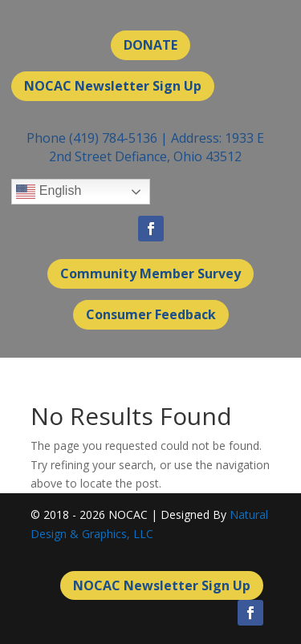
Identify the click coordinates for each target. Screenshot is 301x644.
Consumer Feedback (151, 314)
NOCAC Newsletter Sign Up (113, 86)
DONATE (150, 45)
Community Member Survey (150, 273)
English (49, 192)
